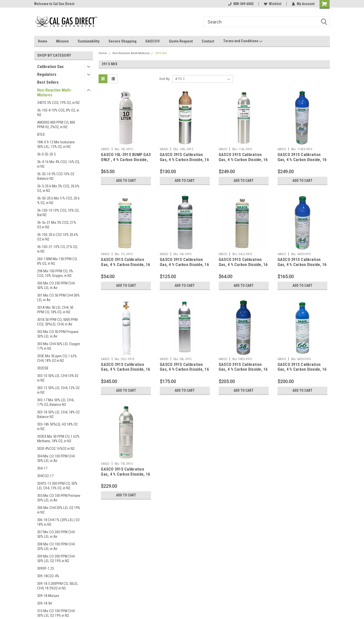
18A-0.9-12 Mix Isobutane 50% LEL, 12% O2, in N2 (56, 144)
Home (43, 41)
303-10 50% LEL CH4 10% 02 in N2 (58, 378)
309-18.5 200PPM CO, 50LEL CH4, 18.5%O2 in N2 (58, 586)
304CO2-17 (45, 476)
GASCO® (153, 41)
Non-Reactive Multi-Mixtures (54, 93)
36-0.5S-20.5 (46, 154)
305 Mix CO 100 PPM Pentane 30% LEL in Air (59, 498)
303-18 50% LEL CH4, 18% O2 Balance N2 (58, 414)
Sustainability (89, 41)
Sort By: (165, 79)
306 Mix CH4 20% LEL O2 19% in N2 (59, 510)
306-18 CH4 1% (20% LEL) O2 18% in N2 (58, 522)
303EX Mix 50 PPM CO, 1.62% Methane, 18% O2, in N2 (58, 439)
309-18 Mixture (48, 596)
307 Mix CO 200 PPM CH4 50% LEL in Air (56, 534)
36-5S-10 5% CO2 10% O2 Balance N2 (56, 176)
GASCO (105, 149)
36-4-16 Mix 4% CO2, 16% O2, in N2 (59, 164)
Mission (62, 41)
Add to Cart (126, 181)
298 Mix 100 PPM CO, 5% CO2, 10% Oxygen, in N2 (55, 273)
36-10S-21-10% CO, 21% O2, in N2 (58, 249)
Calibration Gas (50, 67)
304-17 (42, 468)
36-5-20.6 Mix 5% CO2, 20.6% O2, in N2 (58, 188)
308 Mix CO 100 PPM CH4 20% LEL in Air (56, 546)
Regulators (47, 74)
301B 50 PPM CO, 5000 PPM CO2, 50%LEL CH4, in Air (57, 322)
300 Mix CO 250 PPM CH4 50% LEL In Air (56, 285)
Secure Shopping (122, 41)
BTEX (41, 135)
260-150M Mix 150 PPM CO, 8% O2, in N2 (57, 261)
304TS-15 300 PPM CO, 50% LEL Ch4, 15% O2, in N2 (57, 486)
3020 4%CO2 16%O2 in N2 (56, 449)
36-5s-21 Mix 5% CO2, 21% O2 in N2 (57, 225)
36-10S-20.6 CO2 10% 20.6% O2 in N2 (58, 237)
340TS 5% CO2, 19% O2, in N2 (58, 103)
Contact (208, 41)
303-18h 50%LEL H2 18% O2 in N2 (57, 427)
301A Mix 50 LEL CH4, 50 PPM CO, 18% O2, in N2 (55, 310)
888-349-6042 (241, 4)
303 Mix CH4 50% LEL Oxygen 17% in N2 (59, 346)
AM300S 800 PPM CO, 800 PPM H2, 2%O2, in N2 (56, 125)
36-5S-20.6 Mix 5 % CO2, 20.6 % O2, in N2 (58, 201)
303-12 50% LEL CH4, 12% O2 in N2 (58, 390)
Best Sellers (48, 82)
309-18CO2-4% (48, 576)
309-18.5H (45, 603)
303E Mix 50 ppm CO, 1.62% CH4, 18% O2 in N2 (57, 358)
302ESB (43, 368)
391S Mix (161, 53)
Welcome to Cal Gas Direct (54, 4)
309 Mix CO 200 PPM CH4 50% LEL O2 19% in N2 (56, 559)
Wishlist (273, 4)
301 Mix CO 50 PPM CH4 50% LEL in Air (58, 298)
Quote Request (181, 41)
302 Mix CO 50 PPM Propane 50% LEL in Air (58, 334)
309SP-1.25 (45, 568)
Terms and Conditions (243, 41)
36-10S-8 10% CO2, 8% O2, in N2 (58, 113)
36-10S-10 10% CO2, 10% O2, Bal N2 (58, 213)
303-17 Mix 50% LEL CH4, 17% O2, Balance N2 (56, 402)
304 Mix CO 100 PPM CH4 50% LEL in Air (56, 458)
